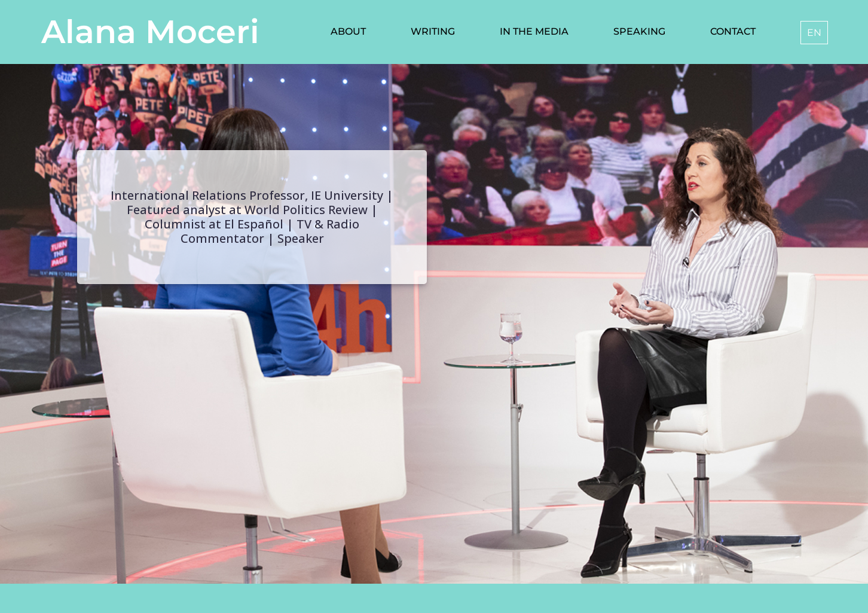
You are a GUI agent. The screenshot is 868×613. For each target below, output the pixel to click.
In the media (534, 31)
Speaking (639, 31)
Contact (733, 31)
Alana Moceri (150, 32)
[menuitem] (814, 33)
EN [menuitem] (814, 33)
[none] (812, 33)
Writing (433, 31)
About (348, 31)
